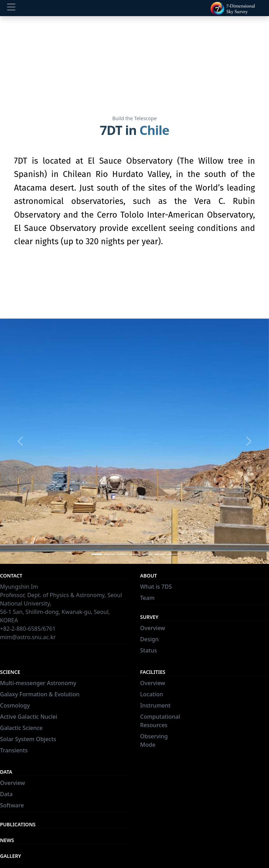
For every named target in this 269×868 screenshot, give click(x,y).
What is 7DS (156, 587)
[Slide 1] (97, 554)
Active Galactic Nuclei (29, 717)
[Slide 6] (160, 554)
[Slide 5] (147, 554)
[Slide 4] (134, 554)
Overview (153, 628)
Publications (18, 824)
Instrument (155, 705)
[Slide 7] (172, 554)
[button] (20, 441)
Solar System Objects (28, 739)
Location (152, 694)
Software (12, 805)
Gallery (11, 856)
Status (149, 650)
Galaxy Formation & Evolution (40, 694)
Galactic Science (21, 728)
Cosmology (15, 705)
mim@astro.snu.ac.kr (28, 637)
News (7, 840)
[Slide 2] (109, 554)
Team (147, 598)
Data (6, 794)
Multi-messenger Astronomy (38, 683)
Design (149, 639)
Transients (14, 750)
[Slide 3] (122, 554)
